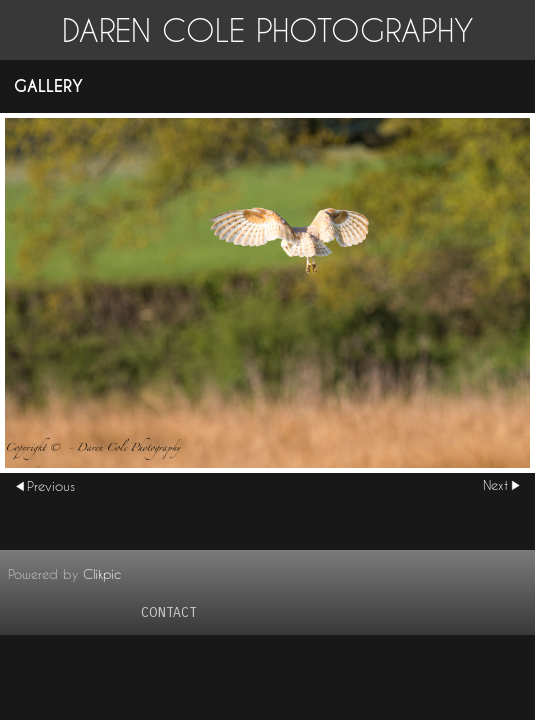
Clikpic (102, 574)
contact (169, 612)
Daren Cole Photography (268, 30)
